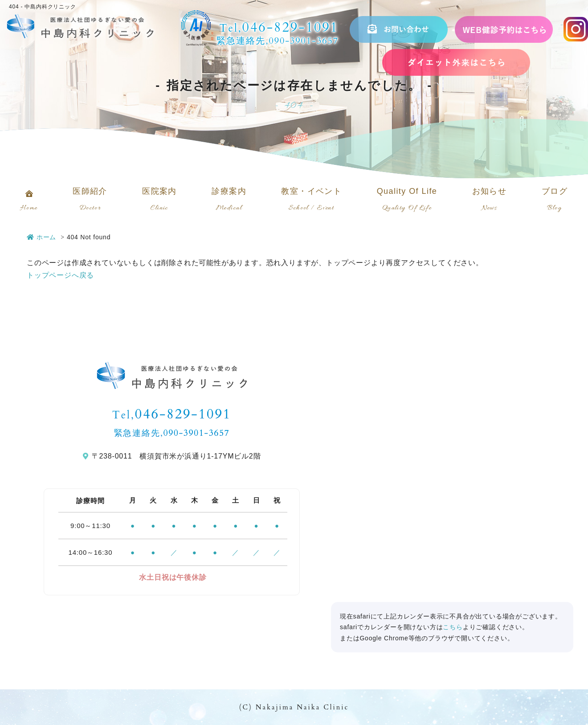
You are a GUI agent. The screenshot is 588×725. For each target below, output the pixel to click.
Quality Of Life (407, 201)
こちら (453, 627)
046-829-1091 (290, 27)
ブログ (555, 201)
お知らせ (490, 201)
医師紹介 (90, 201)
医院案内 (159, 201)
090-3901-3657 (304, 41)
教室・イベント (311, 201)
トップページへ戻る (60, 275)
